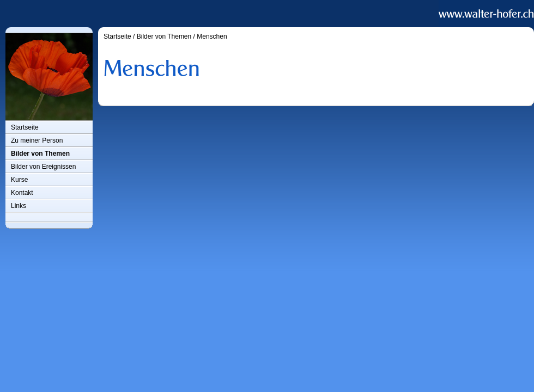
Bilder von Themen (40, 154)
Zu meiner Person (37, 140)
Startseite (25, 127)
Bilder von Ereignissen (43, 167)
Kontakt (22, 193)
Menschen (212, 36)
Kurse (19, 180)
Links (19, 206)
